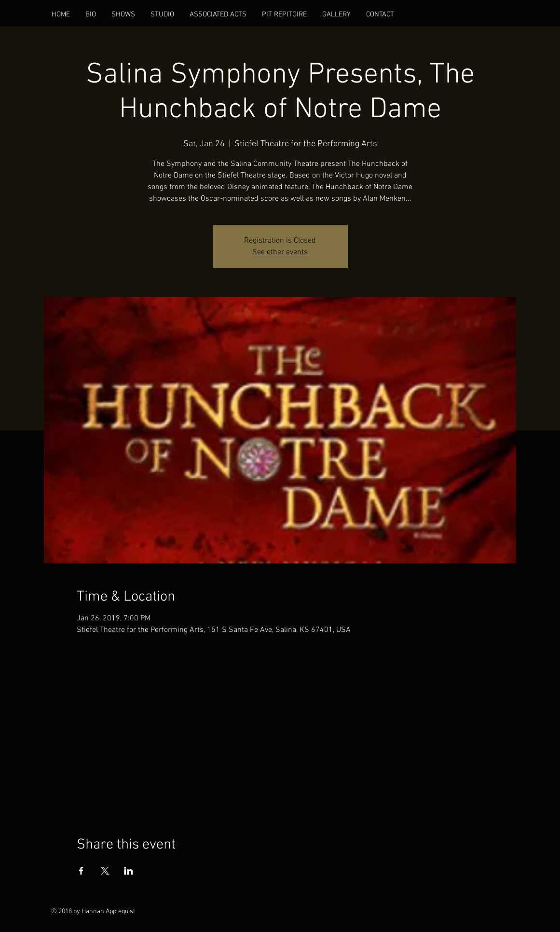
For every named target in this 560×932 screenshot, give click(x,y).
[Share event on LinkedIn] (129, 871)
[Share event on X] (105, 871)
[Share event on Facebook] (81, 871)
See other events (280, 252)
